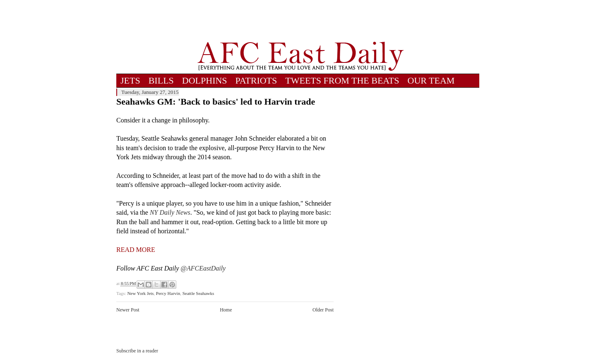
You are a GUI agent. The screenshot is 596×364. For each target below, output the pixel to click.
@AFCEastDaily (203, 268)
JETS (130, 80)
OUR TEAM (431, 80)
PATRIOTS (256, 80)
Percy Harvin (168, 293)
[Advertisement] (300, 21)
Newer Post (128, 310)
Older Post (323, 310)
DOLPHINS (205, 80)
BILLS (161, 80)
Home (226, 310)
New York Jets (140, 293)
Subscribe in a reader (137, 351)
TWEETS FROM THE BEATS (342, 80)
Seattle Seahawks (198, 293)
